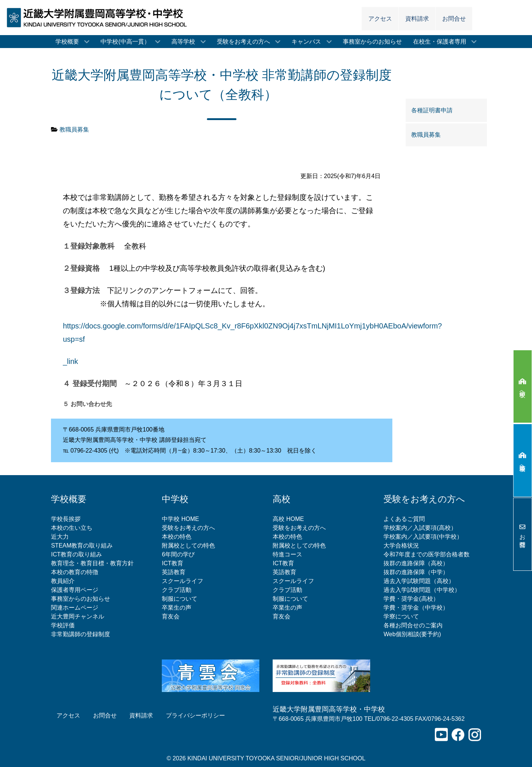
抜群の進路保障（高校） (416, 563)
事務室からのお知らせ (81, 599)
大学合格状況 (401, 546)
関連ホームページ (75, 608)
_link (70, 361)
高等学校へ (523, 460)
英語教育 (174, 572)
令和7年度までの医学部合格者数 (427, 554)
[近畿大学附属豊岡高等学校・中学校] (99, 17)
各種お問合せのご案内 (413, 625)
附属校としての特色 (188, 546)
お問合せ (523, 534)
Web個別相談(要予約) (412, 634)
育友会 (171, 616)
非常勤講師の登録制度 (81, 634)
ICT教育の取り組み (76, 554)
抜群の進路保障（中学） (416, 572)
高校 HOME (288, 519)
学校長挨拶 (66, 519)
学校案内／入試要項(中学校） (423, 537)
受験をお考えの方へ (188, 528)
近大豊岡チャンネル (78, 616)
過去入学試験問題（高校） (419, 581)
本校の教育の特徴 (75, 572)
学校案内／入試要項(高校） (420, 528)
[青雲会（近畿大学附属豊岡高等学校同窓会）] (211, 675)
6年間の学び (178, 554)
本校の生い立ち (72, 528)
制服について (180, 599)
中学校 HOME (180, 519)
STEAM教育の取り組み (82, 546)
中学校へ (523, 386)
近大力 (60, 537)
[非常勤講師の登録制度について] (321, 675)
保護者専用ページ (75, 590)
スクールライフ (183, 581)
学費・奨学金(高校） (411, 599)
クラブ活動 (177, 590)
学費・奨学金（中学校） (416, 608)
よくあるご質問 (404, 519)
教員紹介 (63, 581)
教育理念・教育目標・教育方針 (92, 563)
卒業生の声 (177, 608)
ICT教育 (173, 563)
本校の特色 (177, 537)
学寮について (401, 616)
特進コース (287, 554)
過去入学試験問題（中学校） (422, 590)
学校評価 (63, 625)
